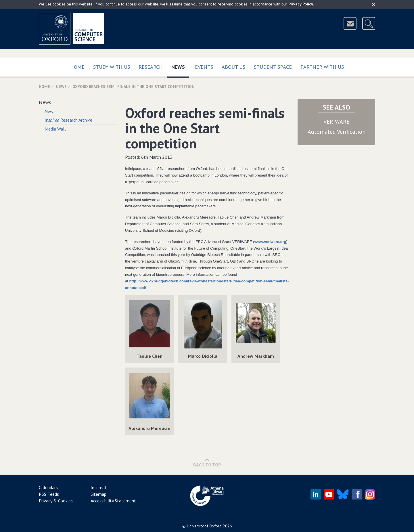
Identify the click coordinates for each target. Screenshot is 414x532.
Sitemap (98, 494)
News (180, 66)
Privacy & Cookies (56, 501)
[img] (149, 324)
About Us (233, 67)
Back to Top (207, 462)
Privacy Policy (301, 4)
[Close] (374, 4)
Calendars (48, 487)
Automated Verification (337, 132)
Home (77, 67)
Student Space (273, 67)
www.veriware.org (270, 242)
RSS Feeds (49, 494)
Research (151, 67)
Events (204, 67)
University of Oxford (204, 526)
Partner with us (322, 67)
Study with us (112, 67)
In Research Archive (68, 120)
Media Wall (55, 129)
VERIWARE (337, 122)
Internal (98, 487)
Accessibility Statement (113, 501)
